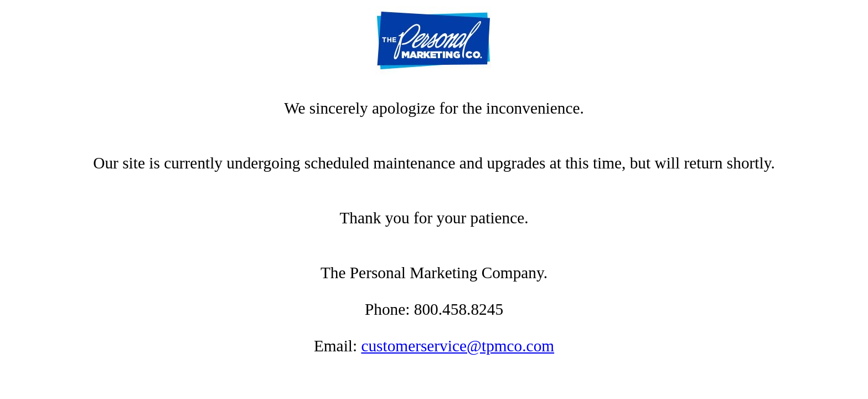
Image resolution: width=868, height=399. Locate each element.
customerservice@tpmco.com (458, 346)
